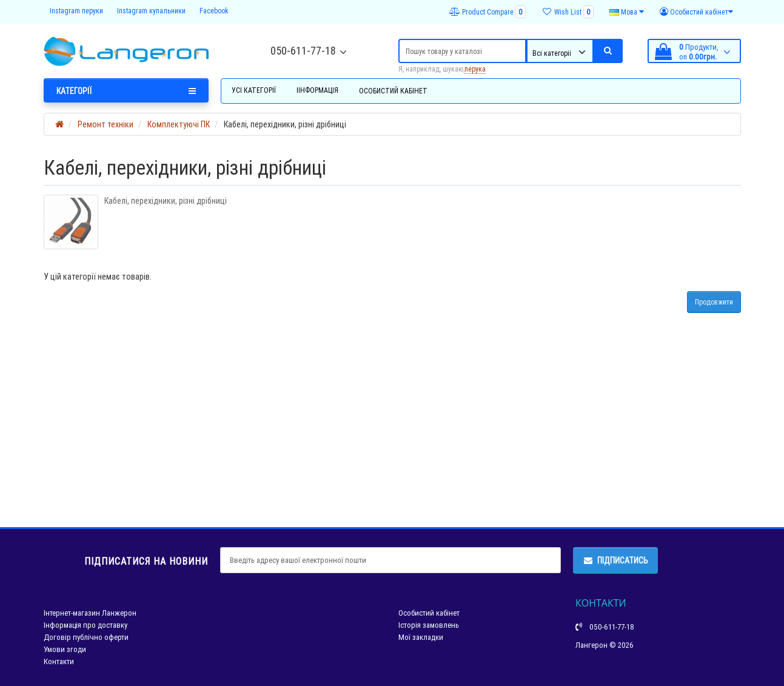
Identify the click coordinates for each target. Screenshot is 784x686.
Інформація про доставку (85, 625)
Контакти (59, 661)
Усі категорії (254, 90)
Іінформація (317, 90)
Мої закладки (421, 637)
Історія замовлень (429, 625)
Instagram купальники (151, 11)
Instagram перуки (76, 11)
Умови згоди (65, 649)
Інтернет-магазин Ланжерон (90, 613)
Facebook (214, 11)
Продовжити (714, 302)
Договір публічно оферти (86, 637)
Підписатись (615, 560)
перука (475, 69)
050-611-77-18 (303, 51)
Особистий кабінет (393, 91)
